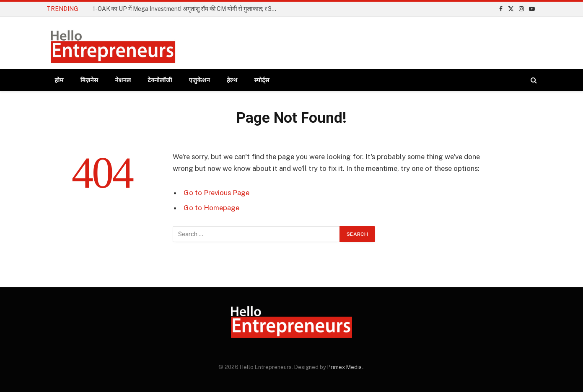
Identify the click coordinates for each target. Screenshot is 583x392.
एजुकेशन (200, 80)
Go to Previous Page (216, 193)
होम (59, 80)
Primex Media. (345, 367)
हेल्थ (232, 80)
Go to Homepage (211, 208)
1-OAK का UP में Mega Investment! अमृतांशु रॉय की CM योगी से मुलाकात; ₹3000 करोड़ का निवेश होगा (187, 9)
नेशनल (123, 80)
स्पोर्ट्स (262, 80)
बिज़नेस (89, 80)
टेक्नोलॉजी (160, 80)
